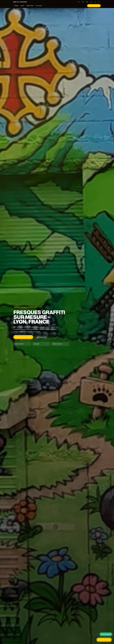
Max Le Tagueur (20, 2)
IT (95, 2)
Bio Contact (39, 6)
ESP (87, 2)
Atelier (22, 6)
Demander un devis (94, 6)
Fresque (16, 6)
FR (79, 2)
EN (83, 2)
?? (99, 2)
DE (91, 2)
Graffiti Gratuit (30, 6)
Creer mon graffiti (42, 337)
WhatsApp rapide (106, 634)
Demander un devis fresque (23, 337)
